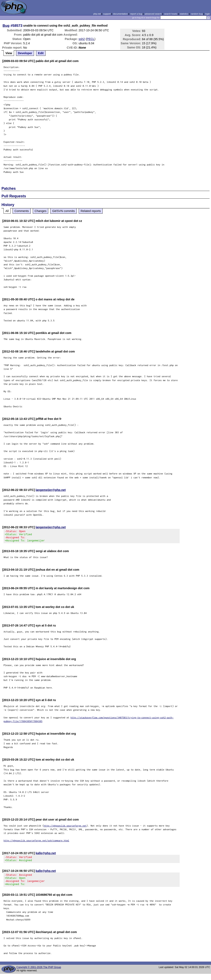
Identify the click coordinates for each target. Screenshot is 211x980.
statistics (184, 14)
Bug (6, 26)
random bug (197, 14)
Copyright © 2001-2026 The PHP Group (39, 973)
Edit (41, 53)
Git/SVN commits (63, 211)
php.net (97, 14)
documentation (120, 14)
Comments (22, 211)
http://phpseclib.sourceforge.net (65, 828)
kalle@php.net (46, 856)
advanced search (153, 14)
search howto (171, 14)
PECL (91, 39)
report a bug (136, 14)
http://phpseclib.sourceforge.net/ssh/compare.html (36, 843)
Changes (41, 211)
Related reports (91, 211)
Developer (25, 53)
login (208, 14)
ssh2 (82, 39)
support (107, 14)
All (7, 211)
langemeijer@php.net (51, 490)
